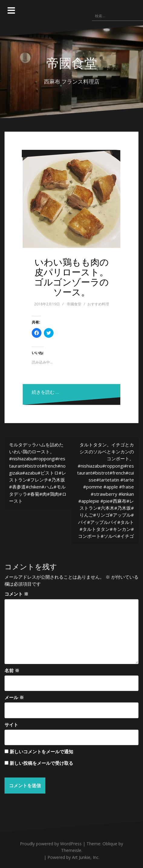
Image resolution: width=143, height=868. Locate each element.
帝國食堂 (72, 63)
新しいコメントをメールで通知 (41, 751)
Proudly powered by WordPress (51, 844)
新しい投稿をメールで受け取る (41, 763)
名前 (12, 670)
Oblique (110, 844)
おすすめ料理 (98, 304)
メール (14, 697)
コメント (16, 594)
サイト (11, 725)
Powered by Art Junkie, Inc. (73, 857)
